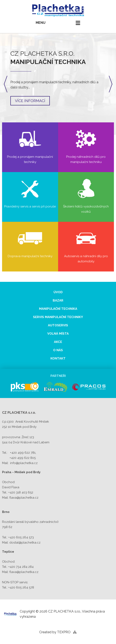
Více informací (30, 101)
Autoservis (58, 325)
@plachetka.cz (30, 543)
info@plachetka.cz (24, 463)
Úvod (58, 292)
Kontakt (58, 358)
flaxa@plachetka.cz (24, 498)
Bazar (58, 300)
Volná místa (58, 334)
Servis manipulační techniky (58, 317)
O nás (58, 350)
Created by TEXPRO (55, 632)
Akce (58, 342)
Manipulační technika (58, 309)
